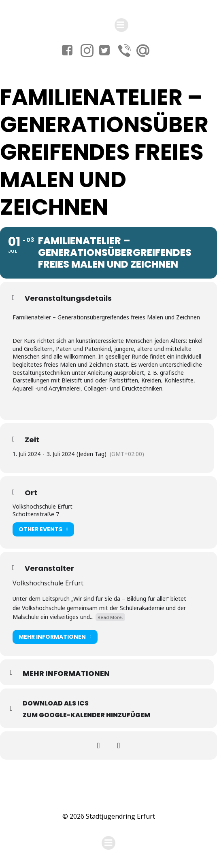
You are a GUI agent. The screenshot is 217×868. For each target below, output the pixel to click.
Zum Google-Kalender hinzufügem (86, 715)
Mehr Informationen (55, 637)
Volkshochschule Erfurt (48, 583)
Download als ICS (56, 703)
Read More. (110, 617)
